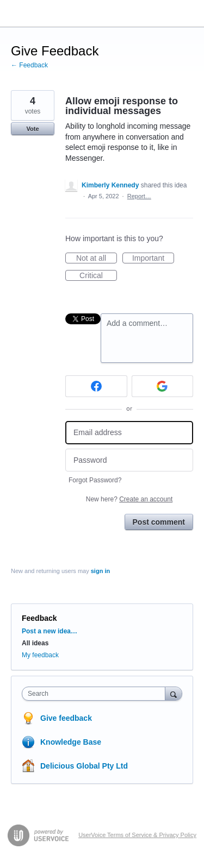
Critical (98, 276)
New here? (129, 499)
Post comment (159, 522)
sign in (100, 571)
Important (153, 259)
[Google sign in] (163, 386)
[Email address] (129, 433)
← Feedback (29, 65)
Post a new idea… (50, 631)
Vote (32, 129)
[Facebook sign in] (96, 386)
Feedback (39, 618)
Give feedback (66, 718)
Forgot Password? (95, 480)
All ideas (35, 643)
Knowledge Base (71, 742)
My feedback (40, 655)
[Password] (129, 460)
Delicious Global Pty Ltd (84, 766)
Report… (139, 196)
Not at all (97, 259)
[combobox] (96, 694)
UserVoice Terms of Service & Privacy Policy (137, 835)
